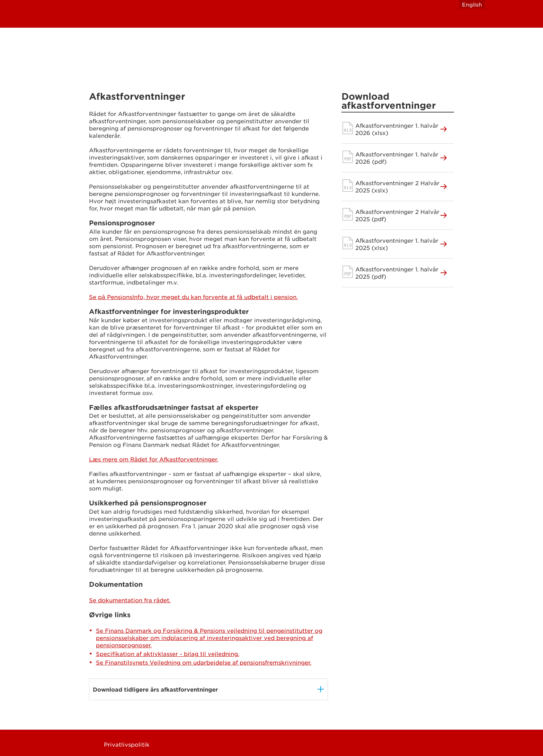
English (472, 4)
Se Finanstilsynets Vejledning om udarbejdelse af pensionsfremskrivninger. (204, 662)
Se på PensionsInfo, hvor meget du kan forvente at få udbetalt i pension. (193, 297)
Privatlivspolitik (127, 744)
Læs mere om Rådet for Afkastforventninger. (154, 459)
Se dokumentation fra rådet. (130, 600)
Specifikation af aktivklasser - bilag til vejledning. (168, 654)
